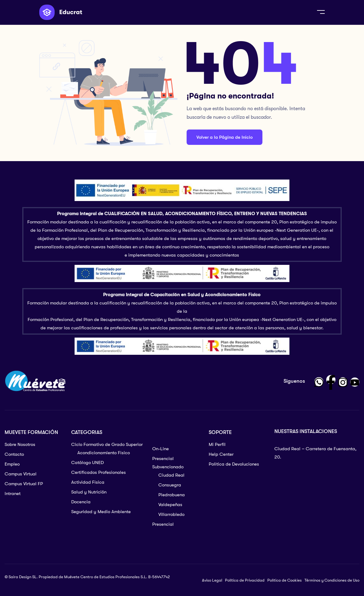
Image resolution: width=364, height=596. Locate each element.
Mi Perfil (217, 444)
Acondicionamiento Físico (104, 453)
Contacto (14, 454)
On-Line (161, 449)
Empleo (12, 464)
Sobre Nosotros (20, 444)
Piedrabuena (172, 495)
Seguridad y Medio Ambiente (101, 512)
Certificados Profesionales (99, 472)
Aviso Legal (212, 580)
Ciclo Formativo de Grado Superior (107, 444)
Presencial (163, 524)
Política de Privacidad (245, 580)
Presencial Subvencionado (168, 463)
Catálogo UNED (87, 462)
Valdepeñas (170, 505)
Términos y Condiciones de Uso (332, 580)
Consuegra (170, 485)
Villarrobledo (171, 514)
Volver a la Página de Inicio (225, 137)
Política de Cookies (285, 580)
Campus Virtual (21, 474)
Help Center (221, 454)
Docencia (81, 502)
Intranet (13, 493)
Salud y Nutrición (89, 492)
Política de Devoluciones (234, 464)
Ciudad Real (171, 475)
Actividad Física (88, 482)
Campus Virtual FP (24, 484)
